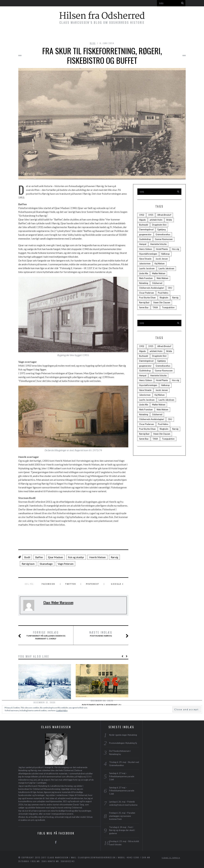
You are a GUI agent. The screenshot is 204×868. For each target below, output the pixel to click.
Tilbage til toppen (171, 858)
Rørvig (114, 557)
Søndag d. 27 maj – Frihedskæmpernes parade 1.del (122, 791)
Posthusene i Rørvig (105, 634)
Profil (145, 34)
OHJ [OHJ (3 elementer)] (170, 288)
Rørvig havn (28, 564)
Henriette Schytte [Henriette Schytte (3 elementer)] (158, 244)
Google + (117, 584)
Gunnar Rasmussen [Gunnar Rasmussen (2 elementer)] (164, 239)
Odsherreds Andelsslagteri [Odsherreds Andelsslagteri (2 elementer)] (152, 288)
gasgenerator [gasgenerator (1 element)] (145, 234)
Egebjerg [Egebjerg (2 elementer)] (162, 229)
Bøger (59, 34)
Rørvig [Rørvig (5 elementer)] (175, 298)
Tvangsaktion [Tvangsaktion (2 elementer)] (168, 307)
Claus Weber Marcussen (58, 602)
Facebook (48, 584)
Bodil (27, 557)
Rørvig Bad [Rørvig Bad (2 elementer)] (144, 302)
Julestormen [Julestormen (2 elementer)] (145, 264)
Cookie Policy (62, 710)
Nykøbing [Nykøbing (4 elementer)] (144, 283)
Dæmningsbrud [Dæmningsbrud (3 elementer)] (146, 229)
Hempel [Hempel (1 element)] (143, 244)
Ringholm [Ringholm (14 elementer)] (164, 298)
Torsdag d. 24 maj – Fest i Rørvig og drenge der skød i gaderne (122, 830)
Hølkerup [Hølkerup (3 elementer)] (165, 254)
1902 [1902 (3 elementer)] (142, 215)
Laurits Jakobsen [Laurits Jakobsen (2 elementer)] (166, 268)
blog (93, 43)
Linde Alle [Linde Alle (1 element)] (144, 273)
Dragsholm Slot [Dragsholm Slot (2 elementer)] (159, 225)
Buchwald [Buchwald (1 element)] (144, 225)
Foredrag (105, 34)
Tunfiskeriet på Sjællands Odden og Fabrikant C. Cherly (46, 635)
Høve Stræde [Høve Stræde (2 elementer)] (145, 259)
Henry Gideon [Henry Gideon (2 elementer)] (146, 249)
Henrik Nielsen (97, 557)
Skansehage (46, 564)
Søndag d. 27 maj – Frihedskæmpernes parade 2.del (122, 776)
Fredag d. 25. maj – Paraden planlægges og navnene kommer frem (122, 816)
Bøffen (39, 557)
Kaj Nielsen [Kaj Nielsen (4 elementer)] (160, 264)
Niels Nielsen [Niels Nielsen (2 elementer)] (162, 278)
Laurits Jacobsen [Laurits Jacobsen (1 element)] (147, 268)
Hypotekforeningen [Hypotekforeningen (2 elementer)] (148, 254)
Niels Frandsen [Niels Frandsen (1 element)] (146, 278)
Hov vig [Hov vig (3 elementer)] (175, 249)
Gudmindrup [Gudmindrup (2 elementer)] (145, 239)
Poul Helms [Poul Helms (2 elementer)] (163, 293)
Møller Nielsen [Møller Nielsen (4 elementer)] (159, 273)
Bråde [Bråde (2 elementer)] (169, 220)
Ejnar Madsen (55, 557)
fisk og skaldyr (76, 557)
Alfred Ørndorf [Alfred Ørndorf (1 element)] (164, 215)
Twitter (71, 584)
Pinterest (93, 584)
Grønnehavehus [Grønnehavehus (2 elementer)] (163, 234)
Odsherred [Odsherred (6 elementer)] (157, 283)
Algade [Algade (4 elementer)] (142, 220)
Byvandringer (81, 34)
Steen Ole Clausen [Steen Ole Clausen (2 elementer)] (162, 302)
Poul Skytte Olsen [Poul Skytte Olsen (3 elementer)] (147, 298)
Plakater (126, 34)
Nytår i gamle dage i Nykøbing (123, 735)
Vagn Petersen (66, 564)
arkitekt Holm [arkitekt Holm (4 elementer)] (156, 220)
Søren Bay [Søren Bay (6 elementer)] (144, 307)
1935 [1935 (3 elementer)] (151, 215)
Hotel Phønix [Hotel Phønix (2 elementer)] (162, 249)
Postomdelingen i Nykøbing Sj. (123, 743)
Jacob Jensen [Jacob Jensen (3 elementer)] (162, 259)
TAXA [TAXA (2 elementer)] (155, 307)
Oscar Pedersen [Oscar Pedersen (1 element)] (147, 293)
